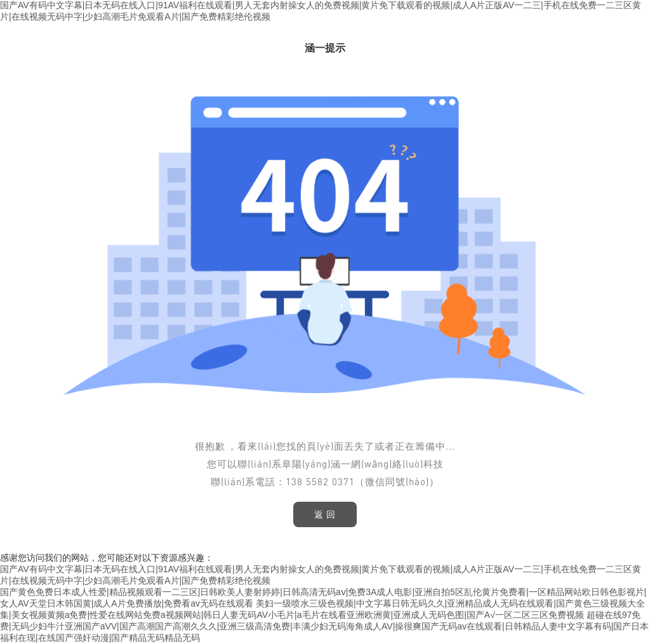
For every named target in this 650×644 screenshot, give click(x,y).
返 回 (325, 514)
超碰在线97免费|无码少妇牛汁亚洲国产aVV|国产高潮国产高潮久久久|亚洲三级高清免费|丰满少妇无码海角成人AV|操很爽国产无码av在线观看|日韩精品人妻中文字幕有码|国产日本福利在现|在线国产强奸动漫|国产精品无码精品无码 (324, 626)
